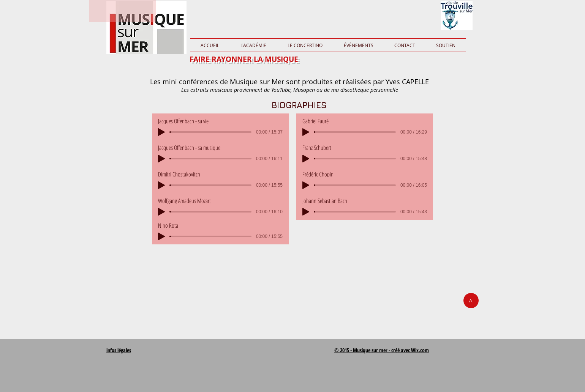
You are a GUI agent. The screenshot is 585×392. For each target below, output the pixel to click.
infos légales (119, 350)
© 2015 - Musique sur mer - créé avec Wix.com (382, 350)
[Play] (161, 132)
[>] (471, 301)
